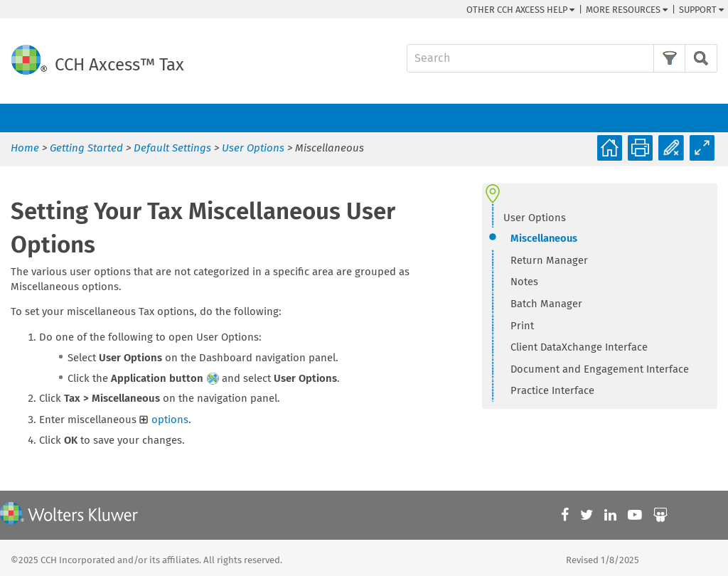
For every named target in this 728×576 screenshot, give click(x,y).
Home (25, 148)
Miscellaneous (544, 238)
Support (701, 10)
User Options (253, 148)
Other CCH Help (520, 10)
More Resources (627, 10)
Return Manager (549, 260)
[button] (669, 58)
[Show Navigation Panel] (709, 118)
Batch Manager (546, 304)
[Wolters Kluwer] (69, 515)
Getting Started (86, 148)
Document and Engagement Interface (600, 369)
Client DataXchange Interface (579, 347)
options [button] (164, 420)
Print (522, 326)
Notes (524, 282)
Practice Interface (552, 390)
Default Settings (172, 148)
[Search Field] (562, 58)
